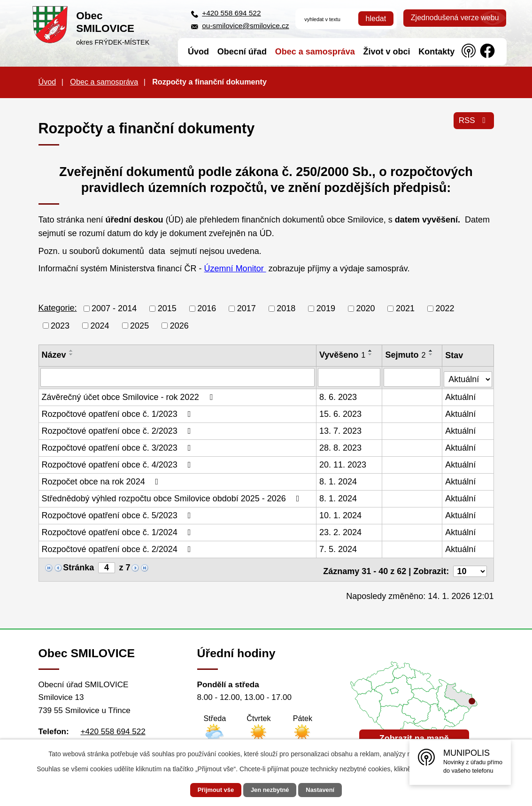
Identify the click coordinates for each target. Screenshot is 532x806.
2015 (167, 308)
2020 (365, 308)
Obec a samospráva (104, 82)
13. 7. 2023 (341, 430)
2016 (207, 308)
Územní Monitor (235, 269)
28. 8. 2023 (341, 446)
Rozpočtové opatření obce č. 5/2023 (118, 514)
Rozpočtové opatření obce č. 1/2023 (118, 413)
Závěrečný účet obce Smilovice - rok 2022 (129, 396)
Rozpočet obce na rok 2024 (102, 480)
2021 (405, 308)
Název (54, 355)
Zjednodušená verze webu (455, 18)
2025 (139, 325)
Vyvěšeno (343, 355)
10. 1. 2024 (341, 514)
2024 (100, 325)
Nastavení (328, 790)
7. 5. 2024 (339, 548)
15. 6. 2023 (341, 413)
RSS (473, 123)
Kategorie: (58, 308)
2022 (445, 308)
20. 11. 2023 (343, 463)
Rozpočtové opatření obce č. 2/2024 (118, 548)
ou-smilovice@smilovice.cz (245, 26)
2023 (60, 325)
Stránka (78, 566)
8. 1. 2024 (339, 480)
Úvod (47, 82)
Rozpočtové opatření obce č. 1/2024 (118, 531)
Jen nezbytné (270, 790)
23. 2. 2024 (341, 531)
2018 (286, 308)
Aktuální (461, 396)
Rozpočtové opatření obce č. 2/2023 (118, 430)
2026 (179, 325)
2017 (247, 308)
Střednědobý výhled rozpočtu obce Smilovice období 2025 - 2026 (173, 497)
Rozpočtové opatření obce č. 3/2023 (118, 446)
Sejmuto (406, 355)
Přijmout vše (208, 790)
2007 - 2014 (114, 308)
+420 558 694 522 (231, 13)
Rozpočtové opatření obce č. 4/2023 (118, 463)
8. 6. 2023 (339, 396)
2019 (326, 308)
